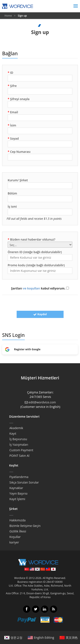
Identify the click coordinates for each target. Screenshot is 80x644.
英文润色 (69, 638)
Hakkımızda (17, 520)
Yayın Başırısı (18, 493)
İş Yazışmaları (19, 445)
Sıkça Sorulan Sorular (24, 482)
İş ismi (12, 206)
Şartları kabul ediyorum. (40, 288)
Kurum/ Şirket (18, 180)
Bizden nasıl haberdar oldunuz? (31, 239)
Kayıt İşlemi (17, 499)
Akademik (16, 428)
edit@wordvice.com (42, 402)
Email (13, 112)
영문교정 (13, 638)
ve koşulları (31, 288)
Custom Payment (21, 450)
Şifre (12, 86)
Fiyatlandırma (19, 477)
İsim (12, 125)
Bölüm (12, 193)
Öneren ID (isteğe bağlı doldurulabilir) (35, 252)
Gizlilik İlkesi (18, 531)
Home (9, 16)
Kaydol (40, 314)
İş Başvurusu (18, 439)
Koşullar (15, 537)
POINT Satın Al (19, 456)
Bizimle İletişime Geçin (25, 526)
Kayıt (13, 433)
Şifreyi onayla (19, 99)
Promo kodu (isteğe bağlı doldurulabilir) (36, 265)
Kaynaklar (16, 488)
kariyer (14, 542)
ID (10, 73)
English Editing (41, 638)
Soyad (13, 138)
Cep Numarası (19, 152)
